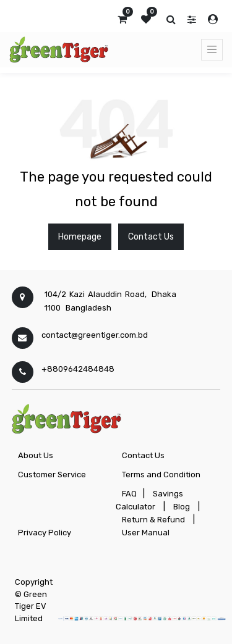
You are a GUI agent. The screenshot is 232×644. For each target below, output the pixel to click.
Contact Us (151, 237)
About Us (36, 455)
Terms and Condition (161, 475)
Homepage (80, 237)
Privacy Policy (45, 533)
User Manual (146, 533)
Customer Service (52, 475)
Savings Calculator (149, 500)
